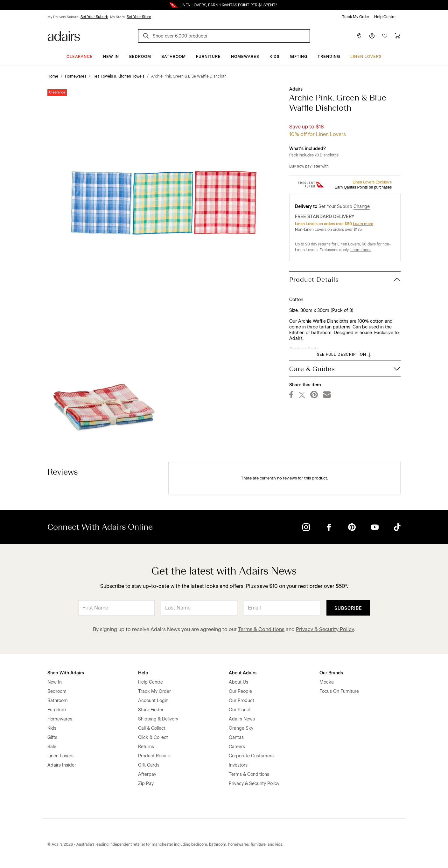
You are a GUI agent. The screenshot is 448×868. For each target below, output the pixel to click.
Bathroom (174, 57)
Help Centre (385, 17)
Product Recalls (154, 756)
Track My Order (356, 17)
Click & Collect (153, 737)
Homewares (245, 57)
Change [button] (362, 207)
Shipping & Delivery (158, 719)
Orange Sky (241, 728)
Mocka (327, 682)
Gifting (299, 57)
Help (143, 673)
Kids (275, 57)
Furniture (208, 57)
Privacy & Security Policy (325, 629)
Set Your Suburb (94, 17)
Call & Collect (152, 728)
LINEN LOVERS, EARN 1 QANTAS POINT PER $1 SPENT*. (229, 5)
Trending (329, 57)
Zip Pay (146, 784)
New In (111, 57)
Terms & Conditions (261, 629)
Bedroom (140, 57)
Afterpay (147, 774)
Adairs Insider (62, 765)
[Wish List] (385, 36)
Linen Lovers (366, 57)
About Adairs (243, 673)
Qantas (236, 737)
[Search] (147, 37)
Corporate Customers (251, 756)
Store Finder (151, 710)
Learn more (363, 224)
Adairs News (242, 719)
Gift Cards (149, 765)
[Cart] (397, 36)
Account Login (153, 701)
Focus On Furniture (339, 691)
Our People (240, 691)
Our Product (241, 701)
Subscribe (348, 608)
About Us (238, 682)
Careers (237, 747)
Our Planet (240, 710)
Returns (146, 747)
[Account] (372, 36)
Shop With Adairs (66, 673)
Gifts (52, 737)
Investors (238, 765)
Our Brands (331, 673)
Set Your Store (139, 17)
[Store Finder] (359, 36)
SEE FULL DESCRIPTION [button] (345, 355)
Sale (52, 747)
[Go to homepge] (64, 35)
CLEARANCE (80, 57)
